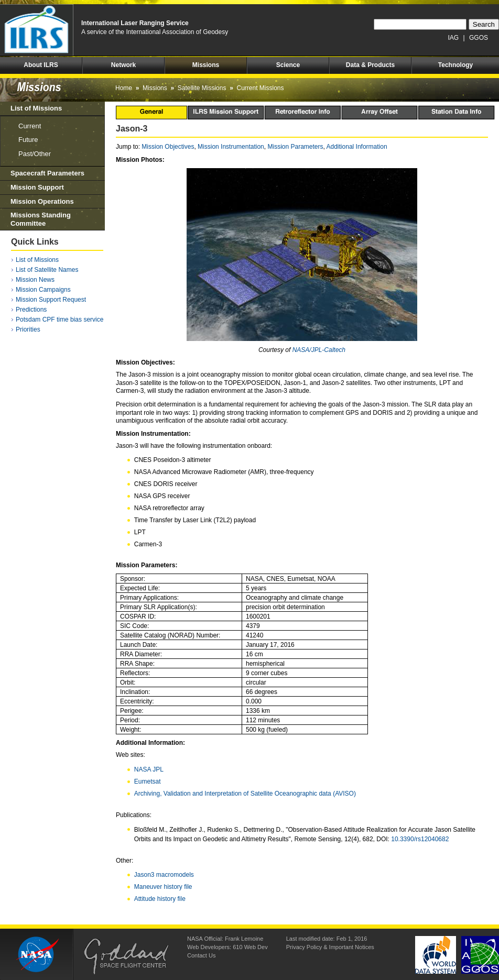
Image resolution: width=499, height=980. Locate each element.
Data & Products (370, 65)
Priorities (28, 329)
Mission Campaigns (43, 290)
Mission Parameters (295, 147)
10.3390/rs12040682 (420, 839)
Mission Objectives (168, 147)
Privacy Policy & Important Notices (330, 947)
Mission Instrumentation (231, 147)
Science (288, 65)
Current (30, 126)
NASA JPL (149, 769)
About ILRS (41, 65)
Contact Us (201, 955)
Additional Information (357, 147)
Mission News (35, 280)
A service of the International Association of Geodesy (155, 32)
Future (28, 140)
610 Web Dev (250, 947)
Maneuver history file (163, 887)
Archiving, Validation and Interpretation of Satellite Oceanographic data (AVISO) (245, 794)
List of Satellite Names (47, 270)
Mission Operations (42, 201)
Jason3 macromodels (164, 875)
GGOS (479, 38)
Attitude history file (160, 899)
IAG (454, 38)
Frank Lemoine (244, 939)
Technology (455, 65)
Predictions (31, 310)
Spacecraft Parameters (47, 173)
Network (123, 65)
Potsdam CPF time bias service (59, 320)
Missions (206, 65)
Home (124, 88)
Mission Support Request (51, 300)
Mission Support (37, 187)
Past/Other (35, 154)
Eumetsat (148, 781)
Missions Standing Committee (41, 219)
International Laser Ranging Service (135, 23)
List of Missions (36, 108)
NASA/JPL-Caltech (319, 350)
